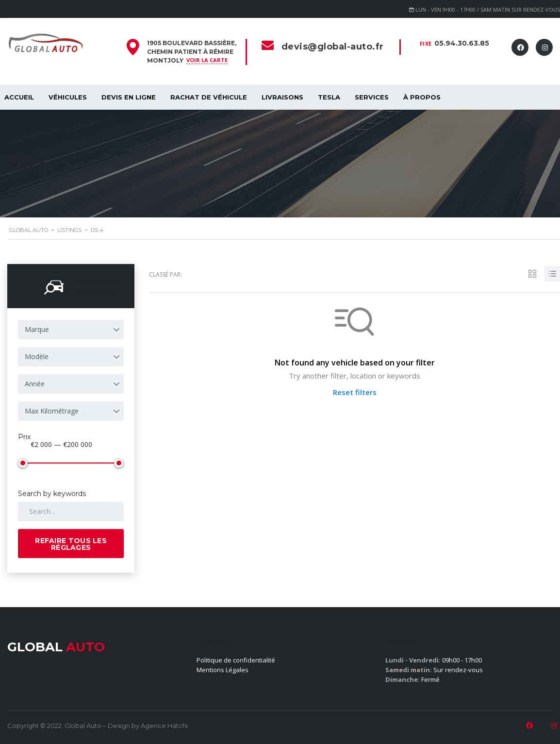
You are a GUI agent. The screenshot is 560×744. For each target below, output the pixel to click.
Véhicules (68, 97)
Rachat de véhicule (209, 97)
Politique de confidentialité (236, 660)
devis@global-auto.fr (333, 47)
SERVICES (372, 97)
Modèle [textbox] (37, 356)
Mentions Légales (222, 670)
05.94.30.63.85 (462, 43)
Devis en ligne (129, 97)
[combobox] (71, 330)
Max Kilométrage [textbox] (52, 411)
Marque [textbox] (37, 329)
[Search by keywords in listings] (71, 512)
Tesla (329, 97)
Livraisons (282, 97)
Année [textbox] (35, 384)
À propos (422, 97)
